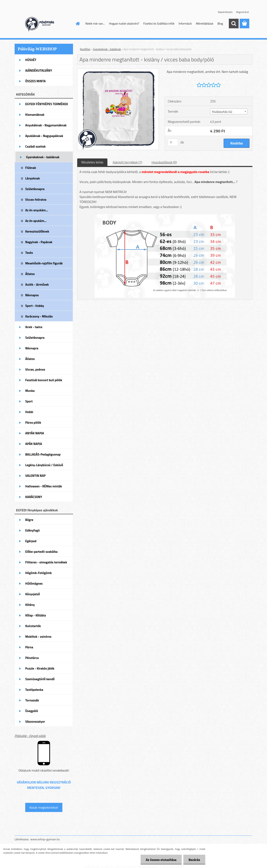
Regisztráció (242, 12)
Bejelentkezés (225, 12)
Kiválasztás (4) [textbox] (222, 112)
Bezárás (194, 860)
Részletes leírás (92, 162)
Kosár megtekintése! (44, 807)
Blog (220, 23)
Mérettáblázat (205, 23)
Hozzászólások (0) (164, 162)
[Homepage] (78, 24)
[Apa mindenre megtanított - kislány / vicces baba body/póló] (118, 71)
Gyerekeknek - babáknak (107, 49)
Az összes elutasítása (161, 860)
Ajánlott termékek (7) (127, 162)
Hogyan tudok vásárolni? (124, 23)
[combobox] (229, 111)
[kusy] (173, 142)
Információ (185, 23)
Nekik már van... (95, 23)
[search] (234, 24)
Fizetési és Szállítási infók (159, 23)
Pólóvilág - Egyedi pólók (30, 736)
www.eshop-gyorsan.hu (45, 839)
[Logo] (43, 24)
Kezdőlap (85, 49)
